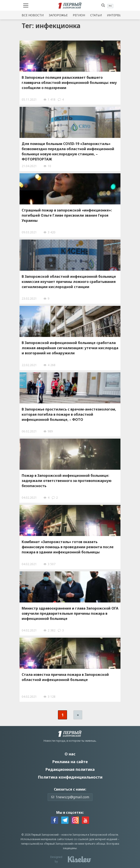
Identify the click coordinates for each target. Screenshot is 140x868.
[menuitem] (110, 6)
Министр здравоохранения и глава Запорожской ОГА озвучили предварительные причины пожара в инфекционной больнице (70, 613)
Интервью (116, 15)
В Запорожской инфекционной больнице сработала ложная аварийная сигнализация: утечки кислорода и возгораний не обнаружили (70, 348)
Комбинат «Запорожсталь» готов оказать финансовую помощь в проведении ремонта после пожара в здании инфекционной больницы (68, 547)
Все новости (33, 15)
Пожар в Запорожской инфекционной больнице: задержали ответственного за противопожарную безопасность (67, 481)
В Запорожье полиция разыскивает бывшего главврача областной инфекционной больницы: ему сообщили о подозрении (69, 83)
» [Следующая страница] (78, 715)
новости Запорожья (74, 835)
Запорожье (58, 15)
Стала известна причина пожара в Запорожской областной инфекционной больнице (65, 677)
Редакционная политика (70, 769)
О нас (70, 754)
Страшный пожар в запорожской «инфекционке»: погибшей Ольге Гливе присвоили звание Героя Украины (67, 215)
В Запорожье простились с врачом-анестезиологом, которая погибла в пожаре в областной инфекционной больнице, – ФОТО (69, 414)
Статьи (96, 15)
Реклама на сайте (70, 762)
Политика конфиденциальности (70, 777)
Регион (79, 15)
